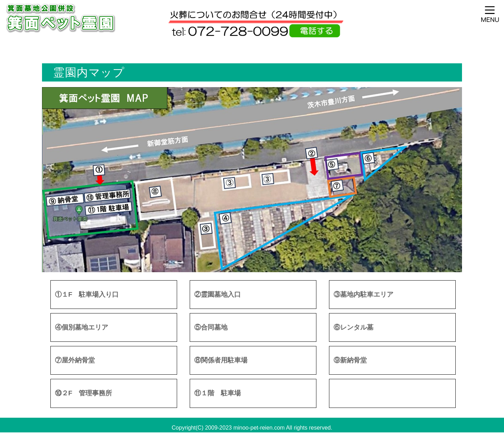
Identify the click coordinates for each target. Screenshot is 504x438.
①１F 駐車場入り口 (87, 294)
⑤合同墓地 (211, 327)
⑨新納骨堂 (350, 360)
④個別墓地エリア (82, 327)
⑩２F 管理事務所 (83, 393)
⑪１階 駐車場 (218, 393)
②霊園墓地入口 (218, 294)
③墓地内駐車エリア (363, 294)
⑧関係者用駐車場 (221, 360)
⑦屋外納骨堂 (75, 360)
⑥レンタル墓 (353, 327)
